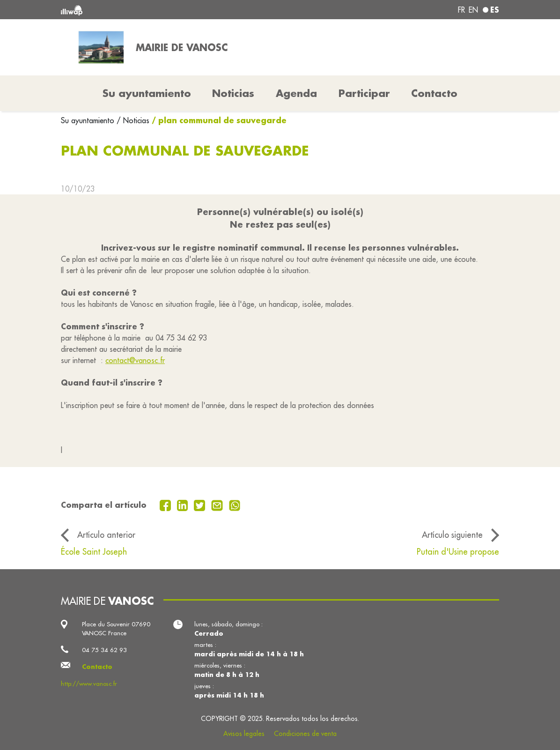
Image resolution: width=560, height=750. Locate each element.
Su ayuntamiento (89, 120)
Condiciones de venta (305, 734)
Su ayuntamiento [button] (147, 93)
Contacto (434, 93)
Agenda (296, 93)
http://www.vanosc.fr (89, 683)
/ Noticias (133, 120)
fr (461, 10)
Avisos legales (244, 734)
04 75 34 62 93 (104, 650)
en (473, 10)
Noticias (233, 93)
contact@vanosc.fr (135, 360)
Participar (364, 93)
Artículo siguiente (452, 535)
